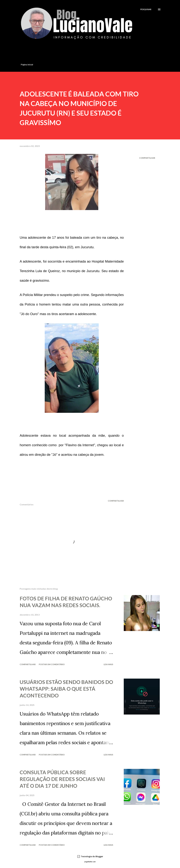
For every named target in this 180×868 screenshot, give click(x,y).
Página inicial (27, 65)
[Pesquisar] (146, 9)
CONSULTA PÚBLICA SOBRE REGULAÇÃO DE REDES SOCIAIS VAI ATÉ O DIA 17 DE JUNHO (62, 779)
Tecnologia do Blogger (90, 856)
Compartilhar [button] (147, 158)
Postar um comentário (52, 664)
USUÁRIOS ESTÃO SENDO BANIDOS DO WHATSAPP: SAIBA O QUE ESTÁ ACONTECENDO (66, 689)
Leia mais (108, 664)
